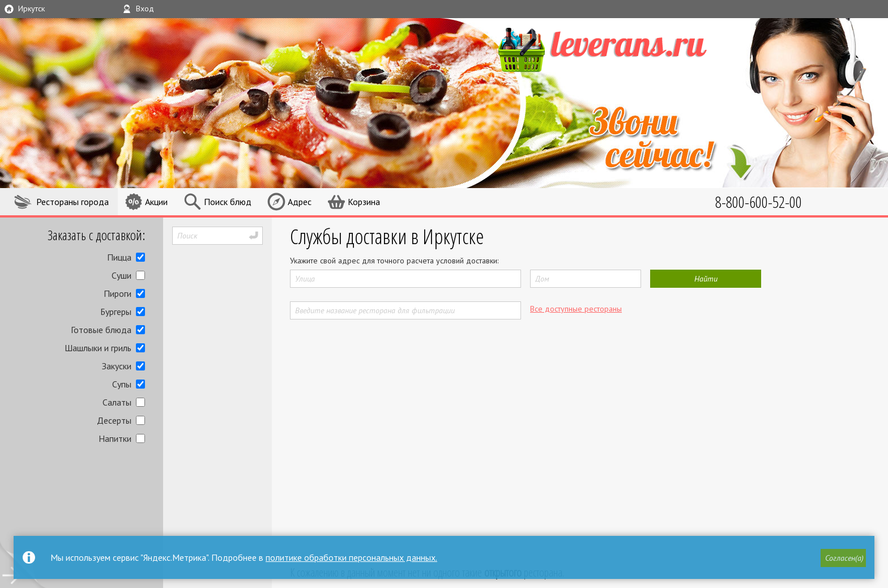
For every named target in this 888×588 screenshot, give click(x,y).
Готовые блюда (101, 330)
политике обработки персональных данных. (351, 557)
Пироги (118, 293)
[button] (843, 558)
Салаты (117, 402)
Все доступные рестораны (576, 309)
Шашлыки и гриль (98, 348)
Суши (121, 275)
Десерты (114, 420)
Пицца (119, 257)
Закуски (117, 366)
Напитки (115, 438)
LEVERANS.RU (624, 48)
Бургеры (116, 312)
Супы (122, 384)
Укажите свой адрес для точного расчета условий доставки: (394, 261)
